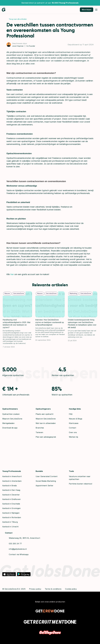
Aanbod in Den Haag (11, 490)
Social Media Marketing (46, 481)
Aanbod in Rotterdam (12, 517)
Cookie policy (71, 589)
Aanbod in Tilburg (10, 522)
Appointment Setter (44, 486)
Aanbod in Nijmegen (11, 513)
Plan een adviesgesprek (46, 437)
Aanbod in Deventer (11, 495)
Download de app (10, 428)
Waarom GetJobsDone (12, 419)
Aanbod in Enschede (11, 504)
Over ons (73, 432)
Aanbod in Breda (9, 486)
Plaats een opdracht (45, 414)
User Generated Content (47, 476)
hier (12, 274)
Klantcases (74, 423)
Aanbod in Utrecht (10, 527)
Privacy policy (35, 589)
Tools (71, 471)
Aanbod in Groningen (11, 508)
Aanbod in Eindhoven (11, 499)
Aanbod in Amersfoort (12, 476)
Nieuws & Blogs (76, 419)
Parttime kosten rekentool (80, 484)
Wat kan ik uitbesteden (46, 423)
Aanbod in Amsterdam (12, 481)
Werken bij (73, 437)
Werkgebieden (8, 423)
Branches (40, 428)
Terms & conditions (53, 589)
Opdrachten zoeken (11, 414)
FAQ (71, 414)
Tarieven (39, 432)
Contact (73, 428)
